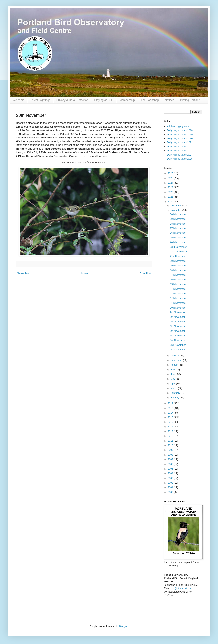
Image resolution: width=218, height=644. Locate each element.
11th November (178, 303)
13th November (178, 294)
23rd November (178, 247)
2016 (171, 417)
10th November (178, 308)
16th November (178, 280)
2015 (171, 422)
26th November (178, 233)
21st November (178, 256)
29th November (178, 219)
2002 (171, 483)
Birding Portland (190, 100)
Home (85, 273)
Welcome (19, 100)
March (174, 388)
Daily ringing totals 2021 (180, 142)
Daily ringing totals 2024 (180, 155)
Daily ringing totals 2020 (180, 138)
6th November (177, 326)
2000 (171, 492)
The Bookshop (150, 100)
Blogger (123, 626)
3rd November (178, 340)
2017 (171, 413)
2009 (171, 450)
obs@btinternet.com (181, 588)
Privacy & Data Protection (72, 100)
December (176, 206)
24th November (178, 242)
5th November (177, 331)
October (175, 356)
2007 (171, 459)
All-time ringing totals (178, 126)
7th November (177, 322)
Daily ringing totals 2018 (180, 130)
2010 (171, 445)
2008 (171, 455)
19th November (178, 266)
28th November (178, 224)
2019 (171, 403)
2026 (171, 173)
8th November (177, 317)
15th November (178, 284)
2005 (171, 469)
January (175, 398)
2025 (171, 178)
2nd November (178, 345)
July (173, 370)
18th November (178, 270)
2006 (171, 464)
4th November (177, 336)
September (177, 360)
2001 (171, 487)
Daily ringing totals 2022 (180, 147)
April (173, 384)
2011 (171, 441)
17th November (178, 275)
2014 (171, 427)
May (173, 379)
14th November (178, 289)
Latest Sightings (40, 100)
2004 (171, 473)
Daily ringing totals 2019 (180, 135)
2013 (171, 431)
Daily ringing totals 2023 (180, 151)
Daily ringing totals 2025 (180, 159)
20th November (178, 261)
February (176, 393)
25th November (178, 238)
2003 (171, 478)
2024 (171, 183)
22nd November (178, 252)
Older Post (145, 273)
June (173, 374)
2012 (171, 436)
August (175, 365)
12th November (178, 298)
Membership (127, 100)
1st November (177, 350)
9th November (177, 312)
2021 (171, 197)
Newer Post (23, 273)
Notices (169, 100)
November (176, 210)
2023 (171, 187)
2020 (171, 202)
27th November (178, 228)
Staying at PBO (104, 100)
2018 (171, 408)
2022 (171, 192)
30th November (178, 214)
